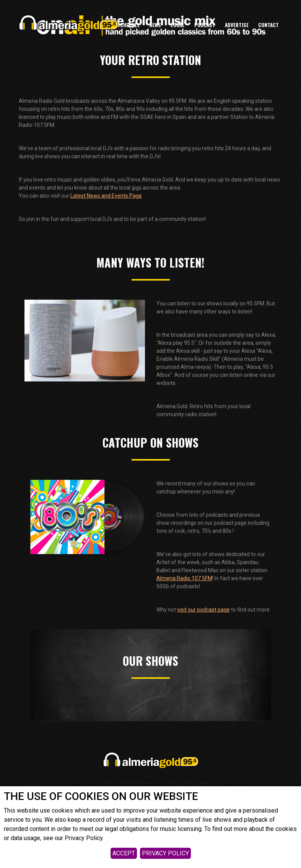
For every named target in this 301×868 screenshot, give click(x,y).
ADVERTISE (237, 25)
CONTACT (268, 25)
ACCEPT (124, 853)
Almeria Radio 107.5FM (184, 578)
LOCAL (178, 25)
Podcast (205, 25)
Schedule (128, 25)
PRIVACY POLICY (165, 853)
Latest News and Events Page (106, 196)
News (155, 25)
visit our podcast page (203, 610)
